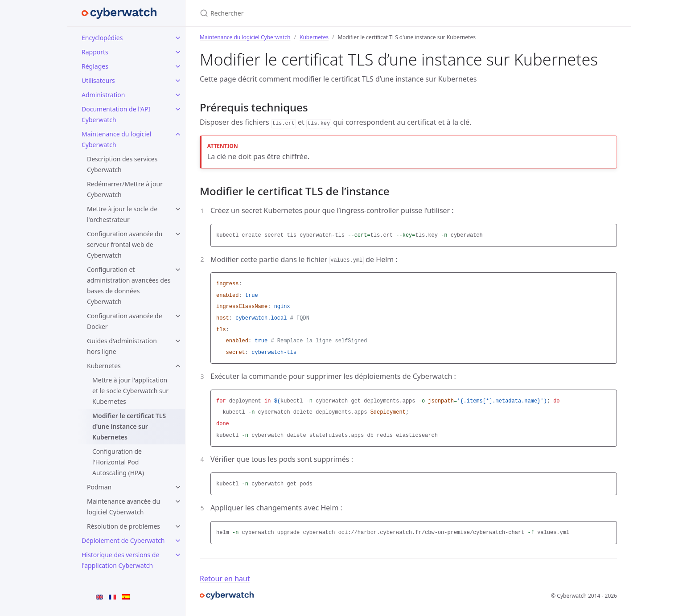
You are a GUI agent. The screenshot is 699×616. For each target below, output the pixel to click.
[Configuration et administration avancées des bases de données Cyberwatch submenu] (178, 270)
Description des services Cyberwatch (122, 164)
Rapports (95, 52)
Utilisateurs (98, 80)
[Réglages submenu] (178, 66)
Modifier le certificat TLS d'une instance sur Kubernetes (129, 426)
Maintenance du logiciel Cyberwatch (116, 139)
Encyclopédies (102, 38)
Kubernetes (104, 366)
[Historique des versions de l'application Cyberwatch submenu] (178, 555)
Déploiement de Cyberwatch (123, 540)
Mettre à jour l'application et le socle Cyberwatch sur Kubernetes (130, 391)
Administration (103, 95)
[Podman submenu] (178, 487)
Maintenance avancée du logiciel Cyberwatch (123, 507)
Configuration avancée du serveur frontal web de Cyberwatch (125, 244)
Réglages (95, 66)
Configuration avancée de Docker (125, 321)
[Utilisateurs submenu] (178, 81)
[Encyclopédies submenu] (178, 38)
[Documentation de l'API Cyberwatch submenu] (178, 109)
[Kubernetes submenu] (178, 366)
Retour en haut (225, 579)
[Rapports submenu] (178, 52)
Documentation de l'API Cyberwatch (116, 114)
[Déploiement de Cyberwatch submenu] (178, 541)
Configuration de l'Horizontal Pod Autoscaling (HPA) (118, 462)
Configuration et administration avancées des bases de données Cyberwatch (129, 285)
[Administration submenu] (178, 95)
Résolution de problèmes (123, 526)
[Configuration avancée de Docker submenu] (178, 316)
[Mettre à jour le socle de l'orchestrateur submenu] (178, 209)
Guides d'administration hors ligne (122, 346)
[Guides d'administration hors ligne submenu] (178, 341)
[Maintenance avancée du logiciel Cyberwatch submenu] (178, 501)
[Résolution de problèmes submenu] (178, 526)
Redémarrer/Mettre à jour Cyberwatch (125, 189)
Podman (99, 487)
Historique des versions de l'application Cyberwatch (120, 560)
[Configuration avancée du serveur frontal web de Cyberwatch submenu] (178, 234)
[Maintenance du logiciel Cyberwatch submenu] (178, 134)
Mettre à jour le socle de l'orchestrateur (122, 214)
